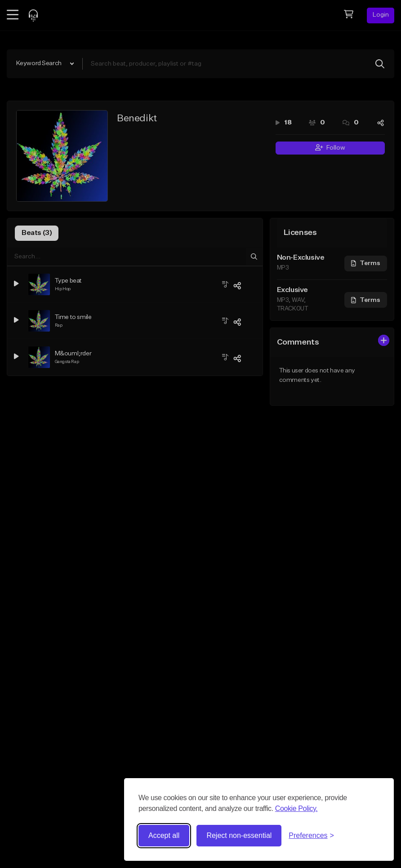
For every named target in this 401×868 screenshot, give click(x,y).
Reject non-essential (239, 835)
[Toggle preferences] (311, 836)
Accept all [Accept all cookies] (164, 835)
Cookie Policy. (296, 808)
